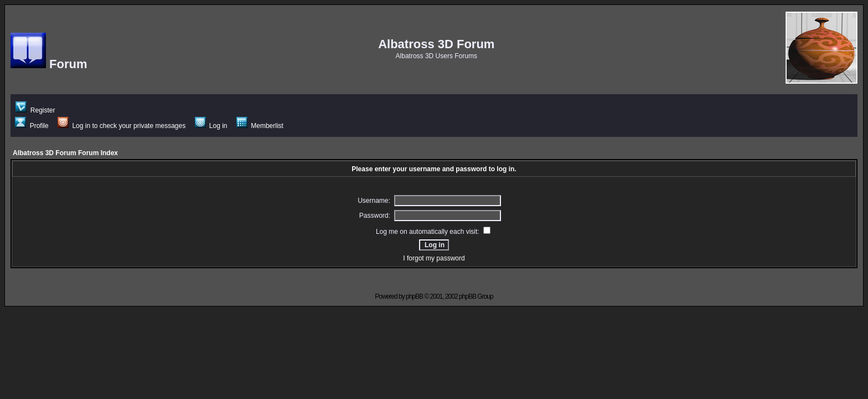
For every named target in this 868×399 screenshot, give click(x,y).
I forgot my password (434, 258)
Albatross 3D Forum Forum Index (65, 153)
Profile (32, 126)
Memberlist (260, 126)
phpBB (414, 296)
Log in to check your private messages (122, 126)
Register (35, 110)
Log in (211, 126)
